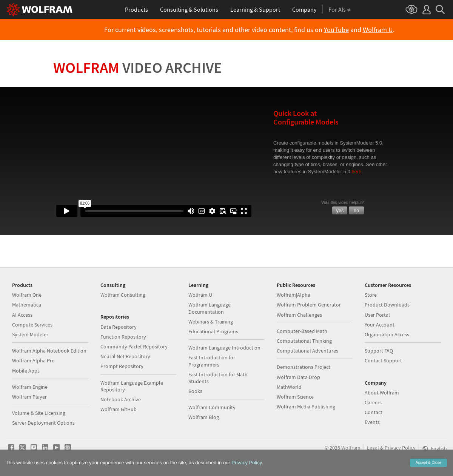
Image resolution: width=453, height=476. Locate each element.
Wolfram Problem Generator (309, 305)
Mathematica (27, 305)
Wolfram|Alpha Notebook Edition (49, 351)
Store (371, 295)
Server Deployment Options (43, 423)
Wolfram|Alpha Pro (33, 360)
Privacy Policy (400, 448)
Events (372, 422)
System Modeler (30, 334)
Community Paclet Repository (134, 347)
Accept (428, 463)
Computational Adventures (307, 351)
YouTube (336, 30)
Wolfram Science (295, 397)
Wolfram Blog (204, 417)
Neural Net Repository (125, 356)
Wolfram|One (27, 295)
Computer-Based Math (302, 331)
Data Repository (119, 327)
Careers (373, 402)
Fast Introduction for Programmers (212, 361)
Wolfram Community (212, 407)
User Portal (377, 315)
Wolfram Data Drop (298, 377)
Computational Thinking (304, 341)
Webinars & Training (211, 322)
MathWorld (289, 387)
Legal (373, 448)
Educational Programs (213, 331)
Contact (374, 412)
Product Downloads (387, 305)
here (356, 172)
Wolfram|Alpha (294, 295)
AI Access (22, 315)
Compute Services (32, 325)
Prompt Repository (122, 366)
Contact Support (383, 360)
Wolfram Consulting (123, 295)
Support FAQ (379, 351)
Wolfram (138, 68)
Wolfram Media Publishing (306, 407)
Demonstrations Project (304, 367)
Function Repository (123, 337)
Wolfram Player (29, 397)
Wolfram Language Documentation (210, 308)
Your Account (380, 325)
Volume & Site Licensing (39, 413)
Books (195, 391)
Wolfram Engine (30, 387)
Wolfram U (378, 30)
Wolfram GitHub (119, 409)
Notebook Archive (121, 399)
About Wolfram (382, 393)
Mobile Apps (26, 371)
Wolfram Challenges (299, 315)
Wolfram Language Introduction (224, 348)
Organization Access (387, 334)
